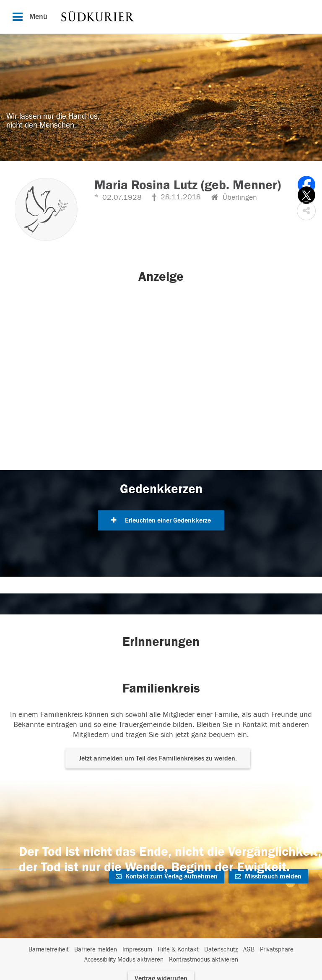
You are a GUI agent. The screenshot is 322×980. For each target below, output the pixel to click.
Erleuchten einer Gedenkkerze (161, 520)
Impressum (137, 950)
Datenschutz (221, 950)
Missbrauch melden (268, 876)
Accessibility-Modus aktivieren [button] (124, 960)
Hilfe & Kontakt (178, 950)
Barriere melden (96, 950)
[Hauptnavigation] (161, 17)
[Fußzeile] (161, 955)
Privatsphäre (277, 950)
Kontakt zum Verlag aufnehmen (167, 876)
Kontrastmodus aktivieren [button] (204, 960)
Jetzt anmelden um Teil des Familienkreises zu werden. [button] (158, 758)
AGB (249, 950)
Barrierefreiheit (49, 950)
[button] (306, 211)
